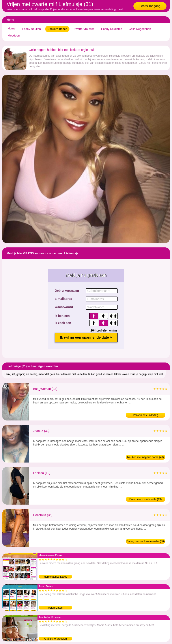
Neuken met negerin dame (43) (146, 457)
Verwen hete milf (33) (145, 415)
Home (12, 28)
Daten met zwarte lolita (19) (146, 499)
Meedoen (14, 36)
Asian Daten (55, 608)
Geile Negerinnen (140, 29)
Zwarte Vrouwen (84, 29)
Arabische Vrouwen (55, 639)
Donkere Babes (57, 29)
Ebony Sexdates (112, 29)
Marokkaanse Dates (55, 577)
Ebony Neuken (31, 29)
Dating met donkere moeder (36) (145, 541)
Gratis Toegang (150, 6)
